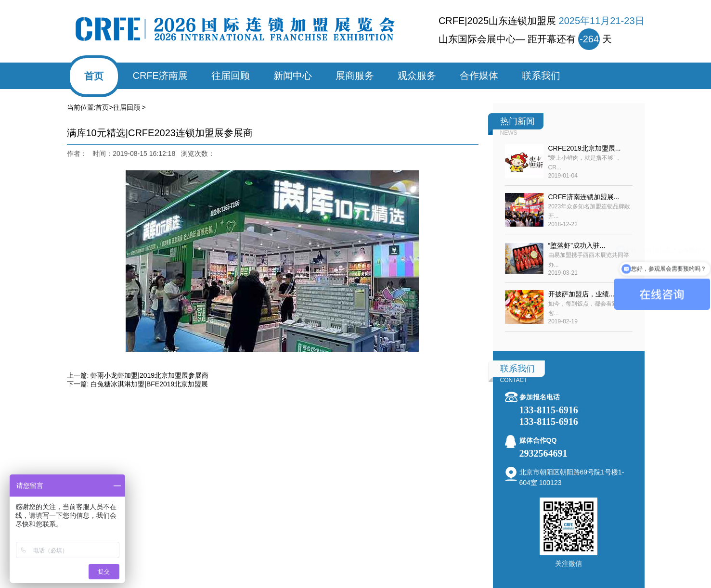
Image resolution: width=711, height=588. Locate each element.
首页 (94, 76)
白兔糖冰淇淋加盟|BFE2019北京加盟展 (149, 384)
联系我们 (541, 76)
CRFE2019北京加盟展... (585, 148)
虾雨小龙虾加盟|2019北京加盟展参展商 (149, 375)
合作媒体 (479, 76)
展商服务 (355, 76)
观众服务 (417, 76)
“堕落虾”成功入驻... (577, 245)
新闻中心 (293, 76)
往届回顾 (231, 76)
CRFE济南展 (160, 76)
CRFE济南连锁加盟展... (584, 197)
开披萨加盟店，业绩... (582, 294)
